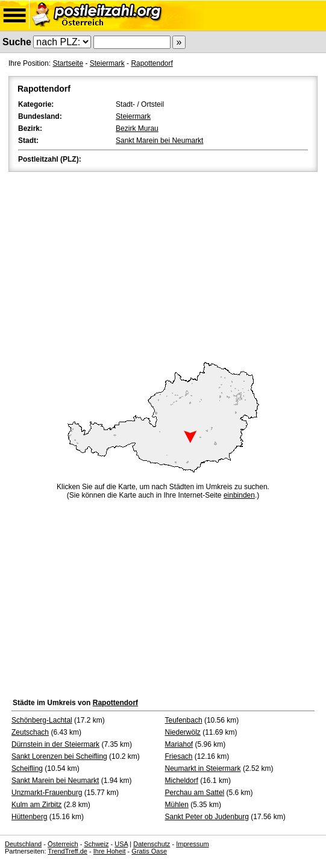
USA (121, 844)
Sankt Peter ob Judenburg (207, 817)
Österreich (63, 844)
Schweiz (96, 844)
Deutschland (23, 844)
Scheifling (27, 768)
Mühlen (177, 805)
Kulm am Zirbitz (36, 805)
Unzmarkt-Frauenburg (47, 793)
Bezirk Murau (137, 128)
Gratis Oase (149, 851)
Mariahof (179, 744)
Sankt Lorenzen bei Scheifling (59, 756)
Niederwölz (183, 732)
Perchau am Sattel (195, 793)
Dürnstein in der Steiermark (55, 744)
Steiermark (107, 63)
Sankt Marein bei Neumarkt (159, 141)
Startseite (68, 63)
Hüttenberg (29, 817)
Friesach (179, 756)
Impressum (192, 844)
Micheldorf (182, 781)
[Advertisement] (163, 265)
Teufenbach (184, 720)
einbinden (239, 495)
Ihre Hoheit (110, 851)
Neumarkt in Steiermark (203, 768)
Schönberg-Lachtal (42, 720)
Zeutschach (30, 732)
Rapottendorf (152, 63)
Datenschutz (152, 844)
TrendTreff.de (67, 851)
